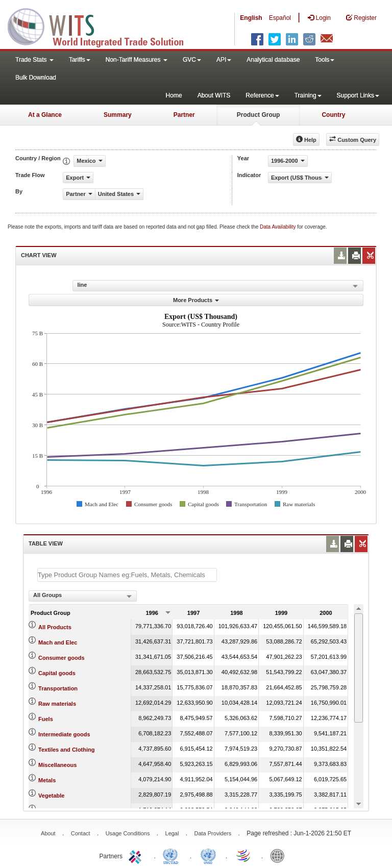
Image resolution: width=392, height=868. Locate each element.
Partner (184, 115)
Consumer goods (61, 658)
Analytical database (273, 60)
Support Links (358, 95)
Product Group (259, 115)
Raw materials (57, 704)
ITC (137, 855)
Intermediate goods (64, 734)
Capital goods (57, 673)
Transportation (58, 688)
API (224, 60)
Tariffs (80, 60)
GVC (192, 60)
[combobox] (83, 596)
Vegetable (51, 796)
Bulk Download (36, 78)
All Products (55, 627)
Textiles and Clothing (66, 750)
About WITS (214, 95)
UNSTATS (208, 855)
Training (308, 95)
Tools (325, 60)
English (251, 18)
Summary (118, 115)
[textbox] (127, 575)
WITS (102, 26)
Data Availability (278, 227)
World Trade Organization (244, 855)
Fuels (46, 719)
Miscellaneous (57, 765)
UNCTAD (173, 855)
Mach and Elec (58, 642)
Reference (262, 95)
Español (280, 18)
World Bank (280, 855)
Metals (47, 780)
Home (174, 95)
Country (333, 115)
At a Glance (45, 115)
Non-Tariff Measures (137, 60)
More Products (196, 300)
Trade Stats (34, 60)
